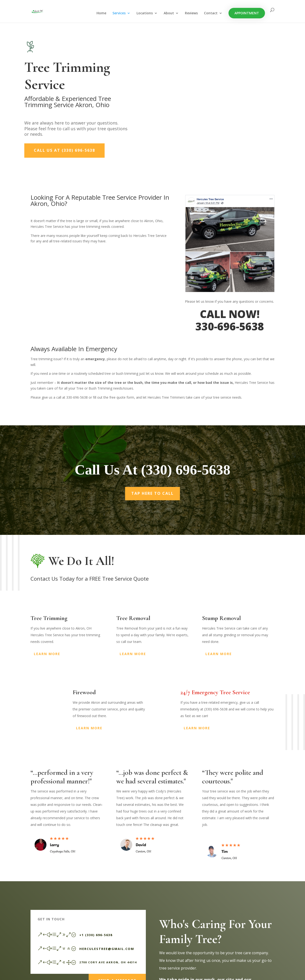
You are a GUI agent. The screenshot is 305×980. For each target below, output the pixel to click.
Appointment (247, 13)
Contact (211, 13)
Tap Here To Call (152, 494)
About (169, 13)
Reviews (191, 13)
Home (101, 13)
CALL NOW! (230, 314)
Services (119, 13)
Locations (145, 13)
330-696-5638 (230, 326)
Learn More (47, 654)
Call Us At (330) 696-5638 (64, 150)
